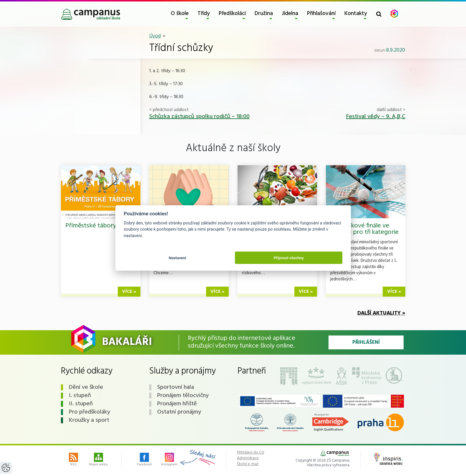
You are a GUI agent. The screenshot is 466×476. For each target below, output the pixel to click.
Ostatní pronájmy (179, 412)
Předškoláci (232, 14)
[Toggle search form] (379, 14)
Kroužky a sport (89, 420)
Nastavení (177, 258)
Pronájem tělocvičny (183, 396)
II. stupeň (81, 404)
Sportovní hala (176, 387)
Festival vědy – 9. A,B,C (376, 117)
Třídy (204, 14)
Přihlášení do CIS (251, 453)
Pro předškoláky (89, 412)
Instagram (169, 460)
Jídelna (290, 14)
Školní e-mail (248, 464)
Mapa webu (98, 460)
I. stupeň (80, 396)
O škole (180, 14)
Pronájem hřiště (177, 404)
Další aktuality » (381, 313)
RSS (73, 460)
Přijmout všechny (288, 258)
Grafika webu (388, 460)
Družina (264, 14)
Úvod (155, 36)
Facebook (144, 460)
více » (129, 292)
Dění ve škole (86, 387)
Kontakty (356, 14)
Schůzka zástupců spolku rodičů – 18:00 (199, 117)
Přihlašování (321, 14)
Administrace (248, 458)
